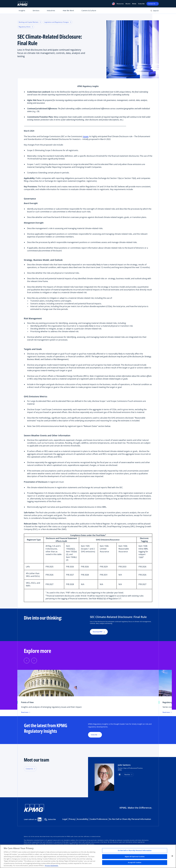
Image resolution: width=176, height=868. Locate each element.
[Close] (172, 856)
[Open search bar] (155, 11)
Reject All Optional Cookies (135, 857)
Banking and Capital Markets (30, 22)
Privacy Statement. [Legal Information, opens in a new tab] (52, 866)
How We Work (68, 11)
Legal (65, 819)
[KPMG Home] (23, 4)
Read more (26, 712)
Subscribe (141, 4)
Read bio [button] (127, 774)
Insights (22, 11)
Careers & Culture (89, 11)
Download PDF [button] (99, 632)
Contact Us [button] (29, 769)
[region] (88, 856)
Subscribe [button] (94, 735)
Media (134, 4)
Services (36, 11)
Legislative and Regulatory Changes (58, 22)
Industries (51, 11)
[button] (113, 4)
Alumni (128, 4)
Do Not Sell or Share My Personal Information (130, 819)
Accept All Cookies (135, 863)
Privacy (72, 819)
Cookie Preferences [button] (99, 819)
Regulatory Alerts (26, 27)
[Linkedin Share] (40, 819)
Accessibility (83, 819)
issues (86, 136)
